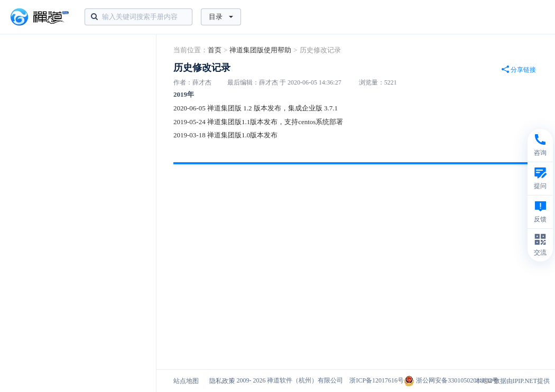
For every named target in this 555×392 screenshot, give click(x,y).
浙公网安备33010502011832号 (451, 380)
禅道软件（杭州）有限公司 (305, 380)
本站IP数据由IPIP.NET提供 (512, 381)
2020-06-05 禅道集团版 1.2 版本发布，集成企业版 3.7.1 (256, 108)
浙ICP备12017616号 (377, 380)
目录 (221, 17)
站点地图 (186, 381)
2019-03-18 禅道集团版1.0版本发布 (225, 135)
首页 (215, 50)
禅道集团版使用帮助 (260, 50)
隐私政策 (222, 381)
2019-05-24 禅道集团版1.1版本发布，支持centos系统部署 (258, 122)
